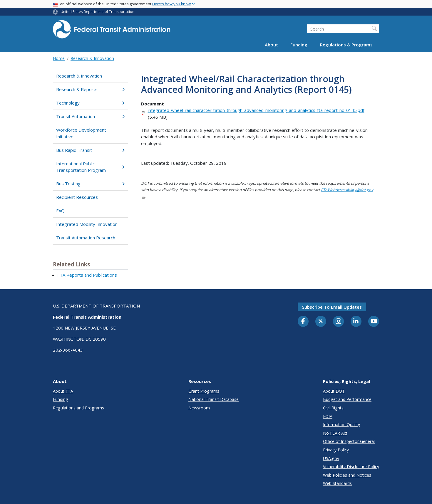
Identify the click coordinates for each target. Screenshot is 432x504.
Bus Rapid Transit (90, 150)
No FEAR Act (335, 433)
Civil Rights (333, 408)
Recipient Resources (77, 197)
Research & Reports (90, 89)
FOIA (328, 416)
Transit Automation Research (86, 238)
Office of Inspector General (349, 441)
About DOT (334, 391)
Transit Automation (90, 116)
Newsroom (199, 408)
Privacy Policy (336, 450)
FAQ (60, 211)
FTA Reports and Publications (87, 275)
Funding (299, 45)
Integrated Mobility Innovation (87, 224)
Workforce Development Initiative (81, 133)
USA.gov (331, 458)
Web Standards (337, 483)
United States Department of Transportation (97, 12)
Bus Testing (90, 184)
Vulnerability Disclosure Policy (351, 467)
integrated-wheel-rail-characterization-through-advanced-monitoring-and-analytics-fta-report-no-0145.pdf (256, 110)
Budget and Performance (347, 399)
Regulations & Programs (346, 45)
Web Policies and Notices (347, 475)
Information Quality (341, 425)
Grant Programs (204, 391)
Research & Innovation (92, 58)
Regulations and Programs (78, 408)
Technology (90, 103)
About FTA (63, 391)
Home (59, 58)
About (271, 45)
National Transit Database (214, 399)
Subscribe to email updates (332, 307)
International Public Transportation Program (90, 167)
